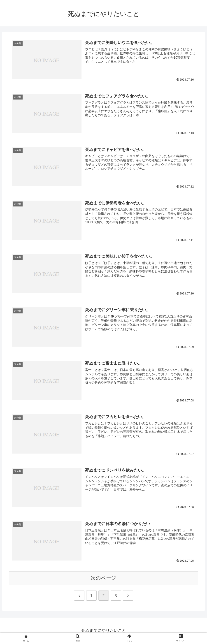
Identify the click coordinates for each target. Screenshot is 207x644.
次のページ (103, 578)
